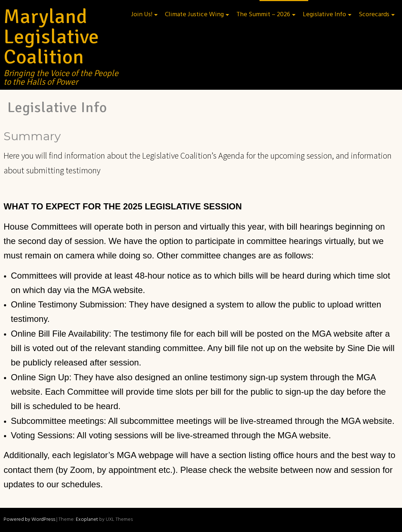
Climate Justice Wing (194, 15)
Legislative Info (324, 15)
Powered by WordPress (29, 520)
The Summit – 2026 (263, 15)
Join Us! (142, 15)
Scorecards (374, 15)
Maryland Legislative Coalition (51, 37)
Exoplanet (87, 520)
